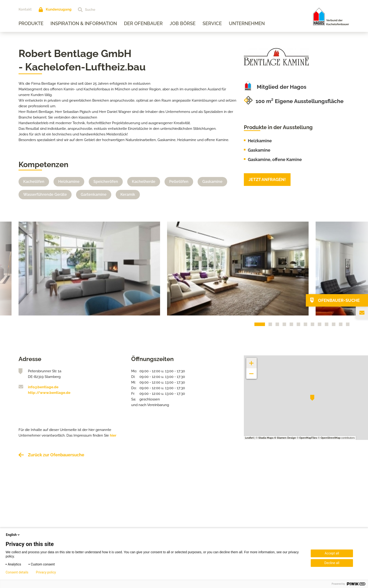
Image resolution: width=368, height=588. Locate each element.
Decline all (332, 563)
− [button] (251, 371)
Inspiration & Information (84, 23)
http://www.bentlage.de (49, 393)
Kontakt (25, 9)
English (13, 535)
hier (113, 435)
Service (212, 23)
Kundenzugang (59, 9)
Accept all (332, 553)
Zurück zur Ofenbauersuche (56, 455)
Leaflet (249, 438)
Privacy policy (46, 572)
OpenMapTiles (308, 438)
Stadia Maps (266, 438)
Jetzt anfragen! (267, 179)
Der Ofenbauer (143, 23)
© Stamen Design (285, 438)
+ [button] (252, 361)
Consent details (17, 572)
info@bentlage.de (43, 387)
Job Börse (183, 23)
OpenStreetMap (331, 438)
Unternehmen (247, 23)
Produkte (31, 23)
